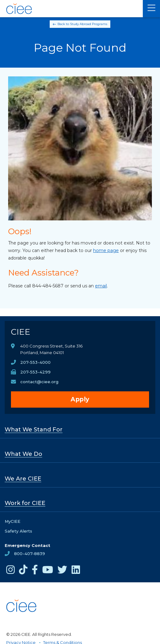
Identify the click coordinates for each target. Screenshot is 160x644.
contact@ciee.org (39, 382)
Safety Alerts (18, 531)
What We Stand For (34, 430)
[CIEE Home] (20, 9)
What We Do (23, 454)
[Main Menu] (151, 9)
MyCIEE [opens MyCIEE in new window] (12, 521)
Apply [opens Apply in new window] (80, 399)
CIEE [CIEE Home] (21, 332)
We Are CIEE (23, 479)
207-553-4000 (35, 362)
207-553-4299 (35, 372)
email (101, 286)
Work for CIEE (25, 503)
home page (106, 250)
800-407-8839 (30, 554)
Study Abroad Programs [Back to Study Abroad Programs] (89, 24)
